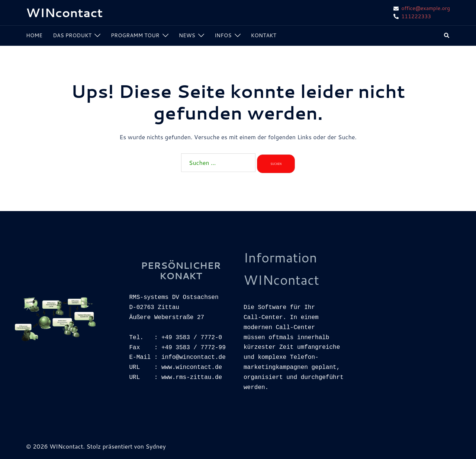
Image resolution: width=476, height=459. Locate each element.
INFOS (223, 35)
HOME (34, 35)
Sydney (155, 446)
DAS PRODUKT (72, 35)
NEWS (187, 35)
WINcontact (64, 12)
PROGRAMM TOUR (135, 35)
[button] (447, 36)
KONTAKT (264, 35)
